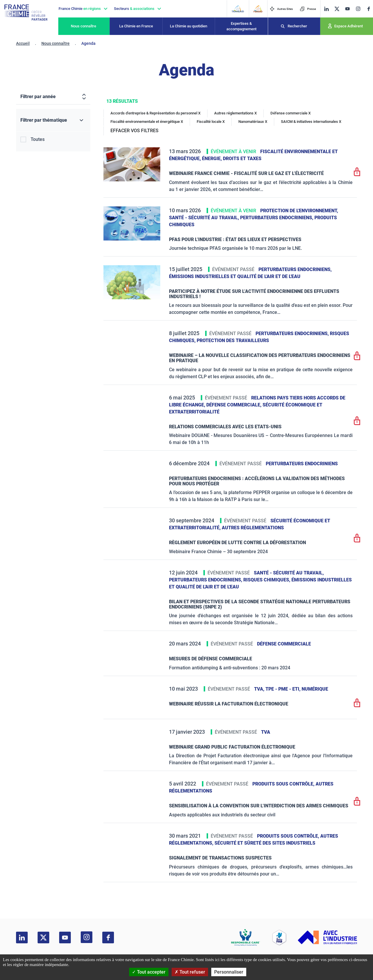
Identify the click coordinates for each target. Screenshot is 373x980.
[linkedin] (326, 9)
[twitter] (337, 9)
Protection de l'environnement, (299, 211)
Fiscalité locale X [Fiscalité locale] (211, 122)
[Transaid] (238, 9)
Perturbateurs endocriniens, (277, 218)
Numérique (315, 689)
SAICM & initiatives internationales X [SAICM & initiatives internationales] (311, 122)
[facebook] (369, 9)
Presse (308, 9)
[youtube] (347, 9)
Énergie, (212, 159)
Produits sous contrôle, (284, 784)
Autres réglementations (253, 528)
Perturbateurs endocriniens (302, 464)
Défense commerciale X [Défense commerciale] (291, 113)
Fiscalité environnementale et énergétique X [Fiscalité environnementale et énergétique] (147, 122)
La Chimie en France (136, 26)
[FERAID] (258, 9)
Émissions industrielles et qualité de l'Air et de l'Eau (235, 276)
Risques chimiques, (267, 580)
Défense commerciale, (234, 405)
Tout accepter (149, 972)
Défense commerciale (284, 644)
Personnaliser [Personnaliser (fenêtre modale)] (229, 972)
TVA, (260, 689)
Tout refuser (190, 972)
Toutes (38, 139)
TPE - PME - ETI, (284, 689)
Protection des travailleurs (233, 340)
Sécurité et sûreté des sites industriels (265, 843)
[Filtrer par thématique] (53, 120)
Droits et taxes (242, 159)
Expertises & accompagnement (241, 26)
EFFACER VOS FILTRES (134, 131)
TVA (266, 732)
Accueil (23, 43)
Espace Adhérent (349, 26)
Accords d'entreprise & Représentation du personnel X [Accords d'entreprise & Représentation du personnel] (155, 113)
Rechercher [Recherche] (297, 26)
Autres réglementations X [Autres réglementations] (235, 113)
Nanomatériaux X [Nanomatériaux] (253, 122)
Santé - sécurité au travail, (205, 218)
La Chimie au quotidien (189, 26)
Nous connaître (83, 26)
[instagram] (358, 9)
